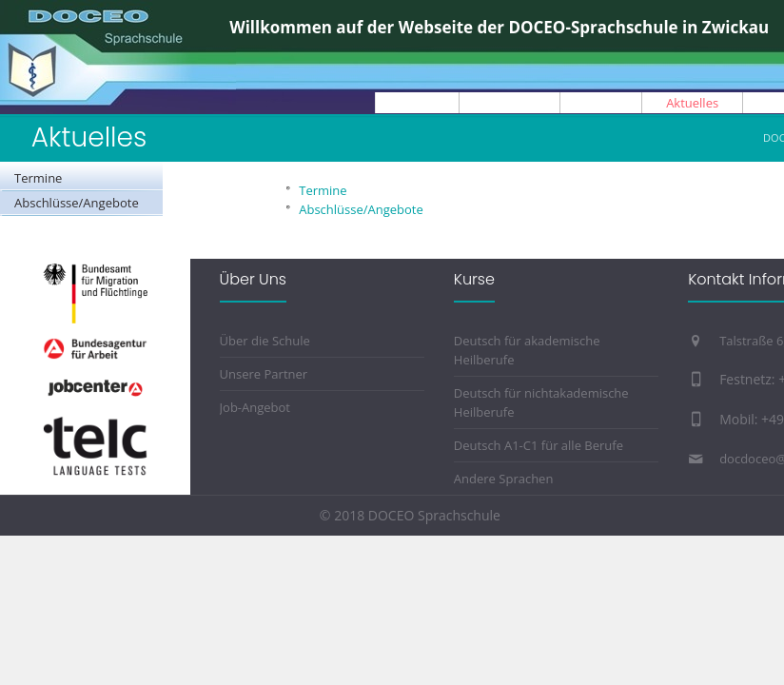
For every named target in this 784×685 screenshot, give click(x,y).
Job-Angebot (255, 407)
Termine (38, 178)
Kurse (474, 279)
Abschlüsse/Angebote (77, 203)
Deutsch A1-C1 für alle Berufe (539, 445)
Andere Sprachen (504, 479)
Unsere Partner (264, 374)
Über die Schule (265, 341)
